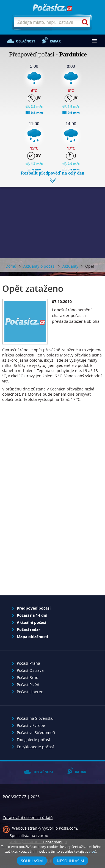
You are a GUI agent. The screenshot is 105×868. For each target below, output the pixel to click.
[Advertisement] (52, 218)
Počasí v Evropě (31, 725)
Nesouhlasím (71, 861)
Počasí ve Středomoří (36, 733)
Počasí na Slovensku (35, 718)
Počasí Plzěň (28, 685)
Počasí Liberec (30, 692)
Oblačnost (25, 41)
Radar (55, 41)
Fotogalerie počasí (33, 740)
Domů (11, 266)
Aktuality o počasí (39, 266)
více (92, 851)
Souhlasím (32, 861)
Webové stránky (27, 828)
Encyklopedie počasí (35, 747)
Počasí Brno (27, 677)
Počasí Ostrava (30, 670)
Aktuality (70, 266)
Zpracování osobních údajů (28, 817)
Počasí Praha (28, 663)
